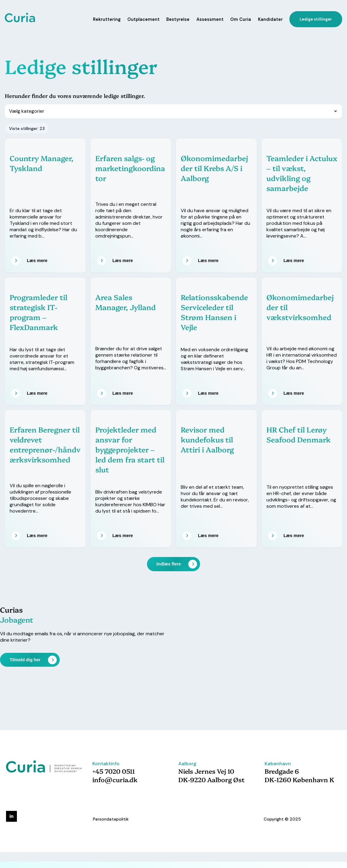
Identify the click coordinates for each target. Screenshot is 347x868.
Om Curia (241, 19)
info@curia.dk (115, 779)
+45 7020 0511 (114, 771)
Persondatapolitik (111, 819)
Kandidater (270, 19)
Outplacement (143, 19)
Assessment (210, 19)
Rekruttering (107, 19)
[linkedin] (11, 816)
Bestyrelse (178, 19)
